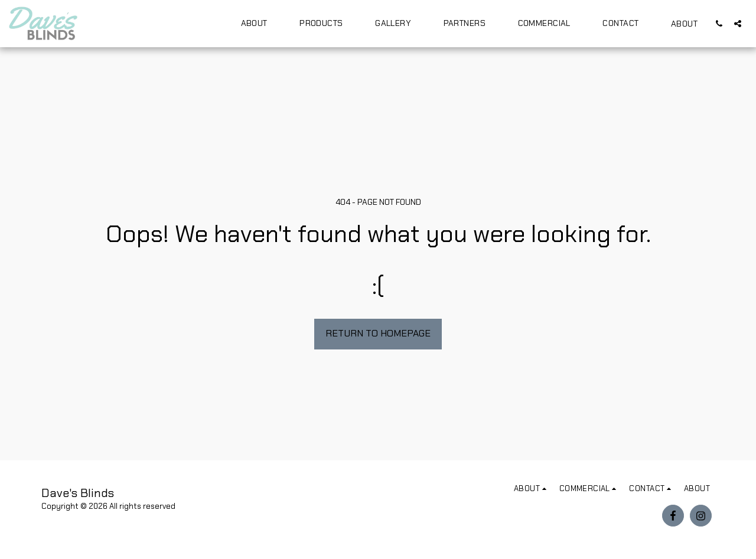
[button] (260, 23)
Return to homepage (378, 333)
